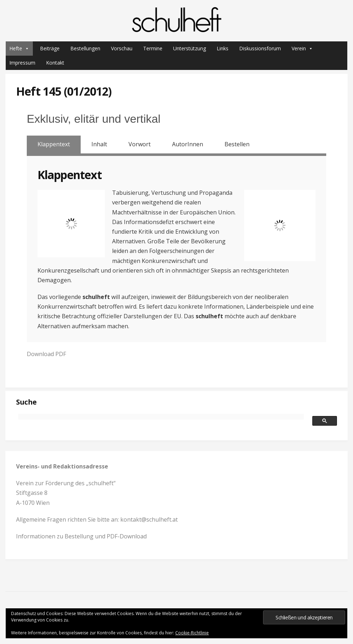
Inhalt (99, 144)
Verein (302, 49)
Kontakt (55, 63)
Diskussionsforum (260, 48)
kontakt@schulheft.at (149, 519)
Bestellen (237, 144)
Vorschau (122, 48)
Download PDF (46, 354)
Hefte (19, 49)
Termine (153, 48)
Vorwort (140, 144)
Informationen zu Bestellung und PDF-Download (81, 536)
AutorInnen (188, 144)
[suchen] (161, 417)
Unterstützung (190, 48)
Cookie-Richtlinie (192, 633)
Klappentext (54, 144)
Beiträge (50, 48)
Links (223, 48)
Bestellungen (85, 48)
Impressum (22, 63)
